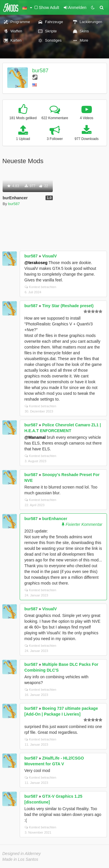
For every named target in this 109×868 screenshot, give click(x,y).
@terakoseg (36, 263)
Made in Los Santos (20, 859)
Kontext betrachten (40, 287)
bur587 (40, 71)
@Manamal (35, 437)
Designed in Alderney (22, 854)
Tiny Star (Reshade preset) (68, 306)
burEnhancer (55, 519)
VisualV (50, 256)
